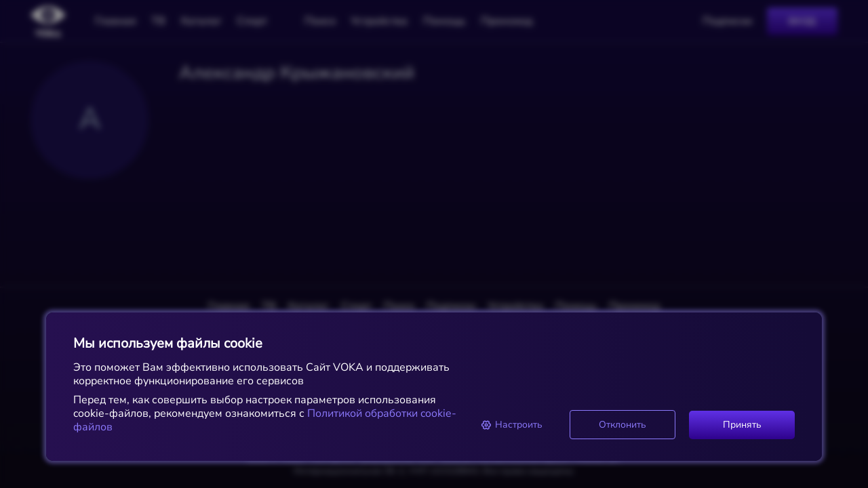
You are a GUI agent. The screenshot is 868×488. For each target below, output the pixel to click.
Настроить (512, 425)
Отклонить (623, 425)
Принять (742, 425)
